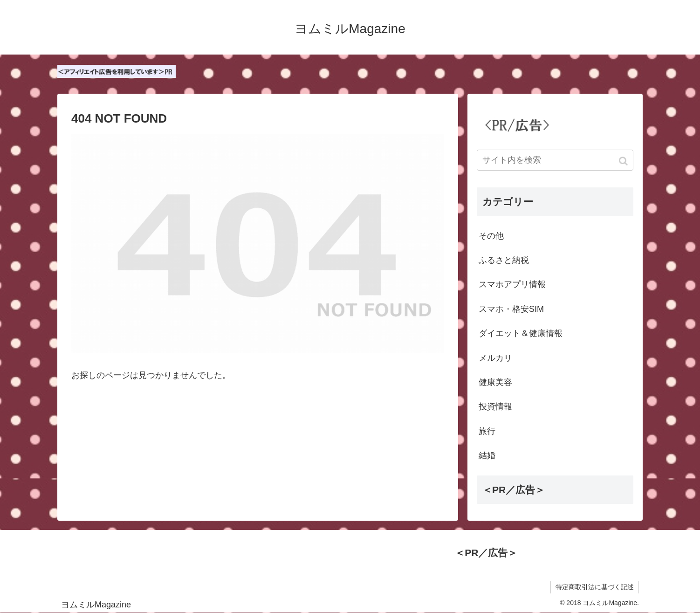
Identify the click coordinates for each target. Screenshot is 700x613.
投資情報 (495, 406)
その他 (491, 236)
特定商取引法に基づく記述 (595, 587)
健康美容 (495, 382)
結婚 (487, 455)
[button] (624, 161)
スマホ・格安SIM (511, 309)
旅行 (487, 431)
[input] (555, 160)
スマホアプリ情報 (512, 284)
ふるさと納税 (504, 260)
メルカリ (495, 358)
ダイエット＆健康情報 (521, 333)
